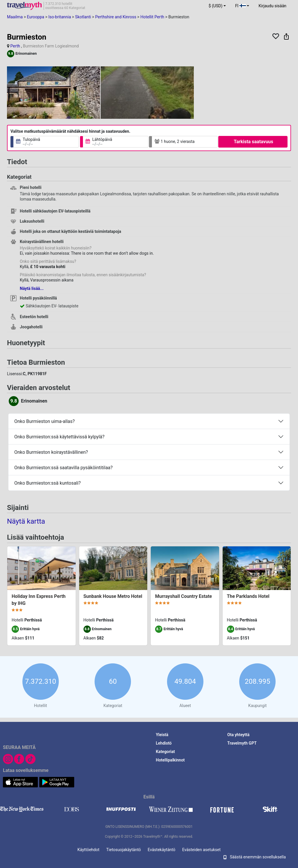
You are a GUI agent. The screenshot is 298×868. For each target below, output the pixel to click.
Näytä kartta (26, 521)
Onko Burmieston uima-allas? (45, 421)
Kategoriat (165, 752)
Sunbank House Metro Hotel (113, 596)
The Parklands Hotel (248, 596)
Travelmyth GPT (242, 743)
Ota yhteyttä (238, 735)
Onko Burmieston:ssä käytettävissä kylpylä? (59, 437)
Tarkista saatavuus (253, 142)
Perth (15, 46)
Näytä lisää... (32, 288)
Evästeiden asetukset (201, 850)
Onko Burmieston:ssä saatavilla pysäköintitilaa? (63, 468)
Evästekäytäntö (162, 850)
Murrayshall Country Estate (183, 596)
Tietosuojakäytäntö (124, 850)
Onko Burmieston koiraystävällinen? (51, 452)
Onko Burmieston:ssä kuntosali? (47, 483)
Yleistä (162, 735)
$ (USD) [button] (216, 6)
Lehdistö (164, 743)
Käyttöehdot (88, 850)
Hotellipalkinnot (170, 760)
